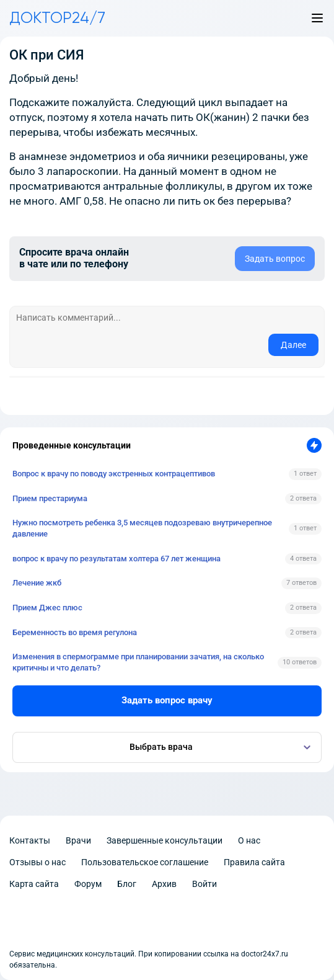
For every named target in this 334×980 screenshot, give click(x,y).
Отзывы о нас (37, 862)
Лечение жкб (37, 583)
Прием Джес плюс (47, 608)
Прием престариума (50, 498)
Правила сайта (254, 862)
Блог (127, 884)
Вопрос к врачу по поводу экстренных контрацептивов (114, 474)
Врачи (78, 840)
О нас (249, 840)
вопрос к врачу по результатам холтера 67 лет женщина (116, 559)
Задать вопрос (275, 259)
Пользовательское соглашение (145, 862)
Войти (204, 884)
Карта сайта (34, 884)
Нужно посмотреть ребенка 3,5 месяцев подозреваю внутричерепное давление (142, 528)
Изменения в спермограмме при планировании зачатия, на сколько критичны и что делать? (138, 662)
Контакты (30, 840)
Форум (88, 884)
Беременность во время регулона (75, 632)
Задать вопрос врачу (167, 700)
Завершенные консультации (165, 840)
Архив (164, 884)
